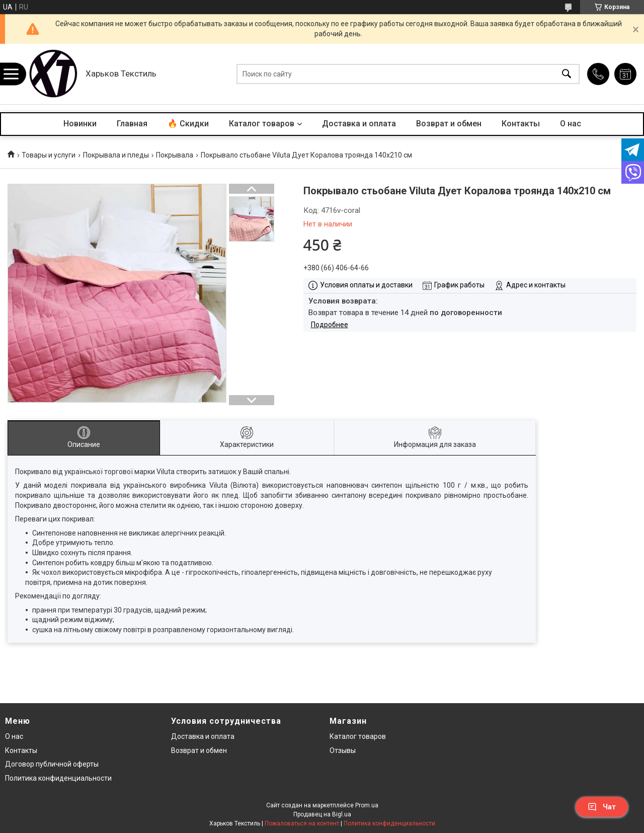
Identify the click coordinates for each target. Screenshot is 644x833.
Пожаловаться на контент (302, 823)
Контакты (521, 124)
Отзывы (343, 750)
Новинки (80, 124)
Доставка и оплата (359, 124)
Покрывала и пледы (116, 155)
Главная (132, 124)
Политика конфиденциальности (58, 778)
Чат (602, 807)
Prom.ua (367, 805)
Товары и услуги (49, 155)
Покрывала (175, 155)
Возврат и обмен (449, 124)
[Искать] (567, 74)
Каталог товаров (262, 124)
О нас (571, 124)
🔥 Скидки (188, 124)
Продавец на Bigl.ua (322, 814)
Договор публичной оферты (52, 764)
